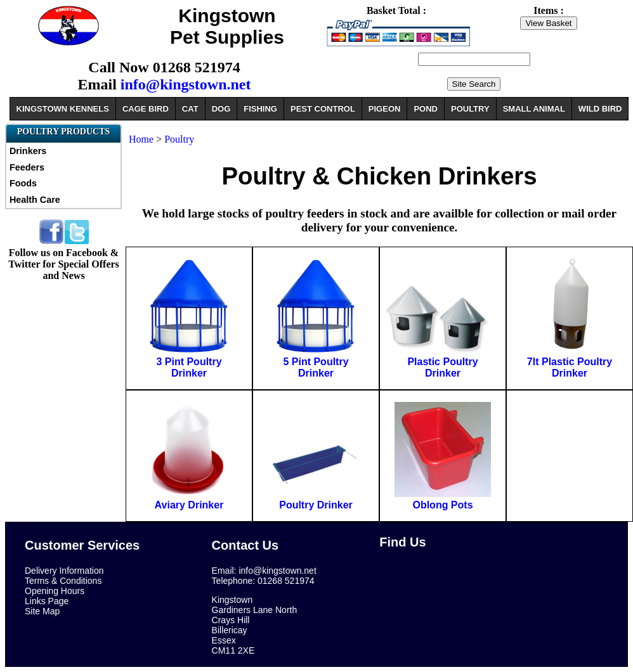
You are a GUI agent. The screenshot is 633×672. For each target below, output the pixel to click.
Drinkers (28, 151)
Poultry (179, 139)
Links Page (47, 601)
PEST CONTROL (323, 109)
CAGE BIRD (146, 109)
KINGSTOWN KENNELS (63, 109)
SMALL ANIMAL (534, 109)
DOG (221, 109)
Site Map (42, 611)
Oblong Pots (442, 505)
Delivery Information (64, 571)
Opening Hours (55, 591)
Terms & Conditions (63, 581)
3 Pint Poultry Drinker (189, 367)
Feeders (27, 167)
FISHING (260, 109)
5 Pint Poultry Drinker (316, 367)
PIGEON (385, 109)
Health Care (35, 200)
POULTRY (470, 109)
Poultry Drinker (316, 505)
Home (141, 139)
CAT (190, 109)
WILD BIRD (600, 109)
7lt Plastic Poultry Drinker (570, 367)
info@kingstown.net (186, 84)
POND (426, 109)
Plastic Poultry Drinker (442, 367)
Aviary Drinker (189, 505)
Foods (23, 183)
